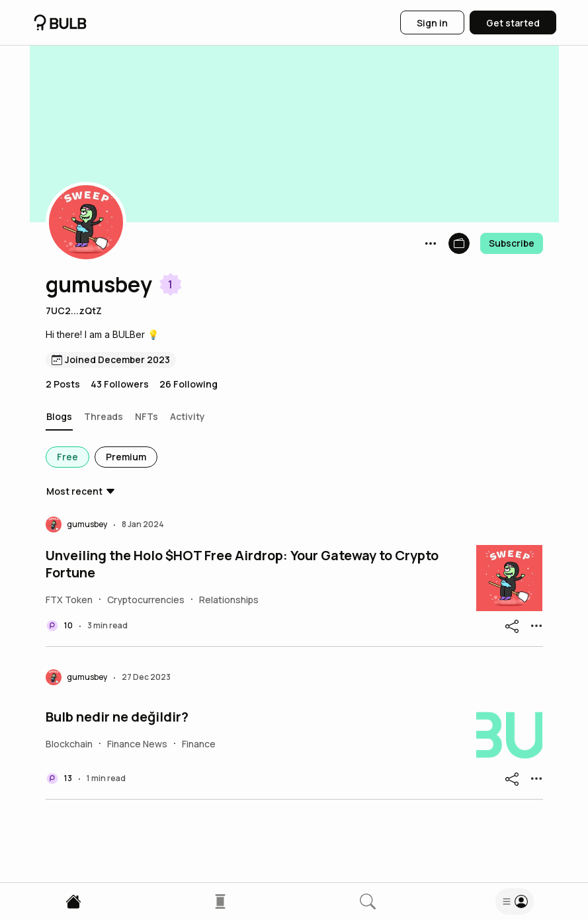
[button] (86, 222)
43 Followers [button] (120, 384)
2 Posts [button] (63, 384)
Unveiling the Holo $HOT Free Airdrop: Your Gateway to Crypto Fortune (242, 564)
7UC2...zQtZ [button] (74, 311)
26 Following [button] (189, 384)
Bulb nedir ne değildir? (117, 717)
